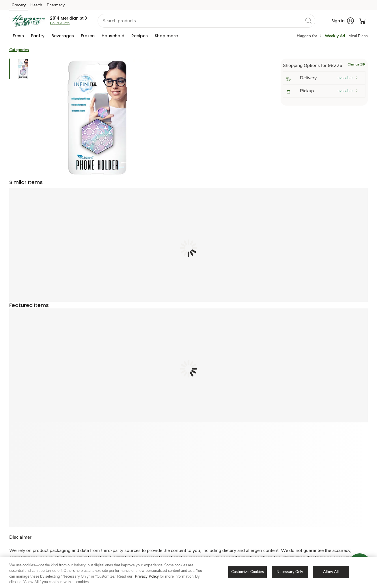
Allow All (331, 572)
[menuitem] (18, 36)
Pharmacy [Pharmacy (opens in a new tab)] (56, 5)
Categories (19, 50)
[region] (188, 572)
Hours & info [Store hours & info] (60, 23)
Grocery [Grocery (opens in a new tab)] (19, 5)
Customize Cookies (248, 572)
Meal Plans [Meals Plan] (358, 36)
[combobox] (206, 21)
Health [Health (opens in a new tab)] (36, 5)
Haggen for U (309, 36)
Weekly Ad (335, 36)
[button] (69, 18)
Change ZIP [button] (357, 64)
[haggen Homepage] (27, 21)
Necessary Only (290, 572)
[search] (308, 20)
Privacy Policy (147, 576)
